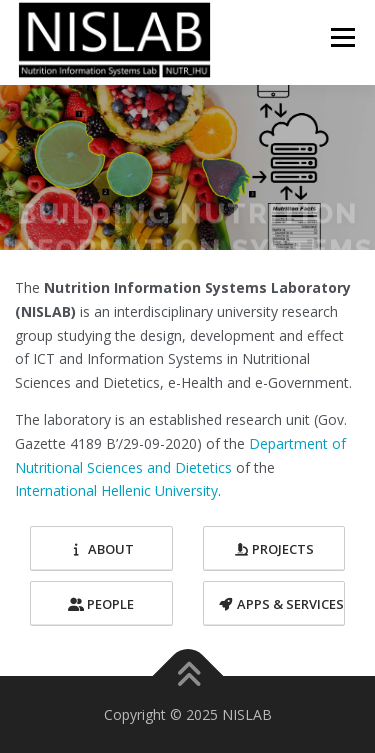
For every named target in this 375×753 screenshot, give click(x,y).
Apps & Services (281, 604)
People (101, 604)
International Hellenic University (116, 490)
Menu (342, 37)
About (101, 549)
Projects (273, 549)
